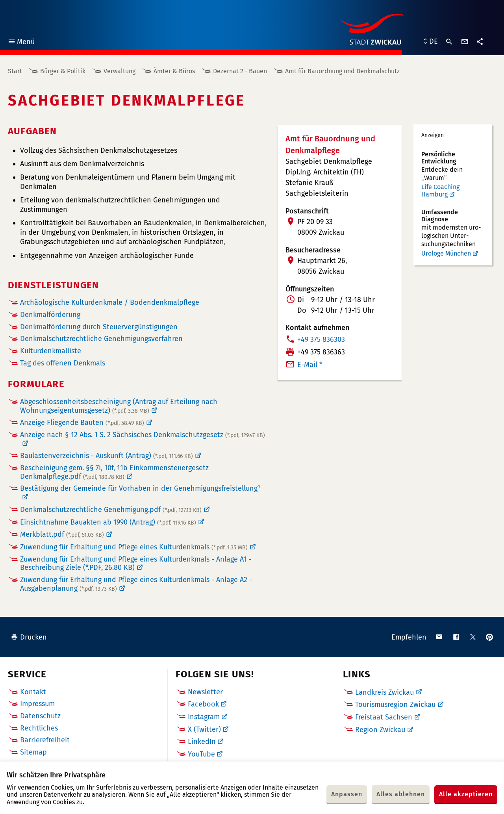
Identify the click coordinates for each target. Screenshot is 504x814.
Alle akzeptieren (466, 794)
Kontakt (33, 692)
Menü (21, 43)
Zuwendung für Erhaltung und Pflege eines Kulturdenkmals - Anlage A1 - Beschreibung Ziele (136, 564)
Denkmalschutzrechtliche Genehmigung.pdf (111, 510)
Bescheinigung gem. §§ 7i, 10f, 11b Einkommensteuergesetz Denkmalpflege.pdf (114, 472)
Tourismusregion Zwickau (395, 705)
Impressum (37, 704)
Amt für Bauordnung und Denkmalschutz (342, 71)
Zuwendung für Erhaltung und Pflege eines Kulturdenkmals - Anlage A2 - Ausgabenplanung (136, 584)
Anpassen (347, 794)
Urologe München (446, 253)
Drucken (29, 637)
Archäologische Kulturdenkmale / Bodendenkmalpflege (110, 303)
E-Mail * (310, 365)
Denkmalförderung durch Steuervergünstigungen (99, 327)
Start (15, 71)
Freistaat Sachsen (384, 717)
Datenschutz (40, 716)
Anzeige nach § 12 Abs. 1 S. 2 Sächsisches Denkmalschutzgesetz (143, 435)
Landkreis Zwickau (384, 692)
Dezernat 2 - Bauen (240, 71)
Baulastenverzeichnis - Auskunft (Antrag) (107, 456)
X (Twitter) (204, 729)
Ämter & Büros (174, 71)
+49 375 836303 (321, 339)
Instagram (204, 717)
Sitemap (33, 752)
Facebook (203, 704)
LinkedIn (202, 742)
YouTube (201, 754)
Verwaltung (120, 71)
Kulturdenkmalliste (51, 351)
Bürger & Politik (63, 71)
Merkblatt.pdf (62, 534)
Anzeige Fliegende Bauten (82, 423)
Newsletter (205, 692)
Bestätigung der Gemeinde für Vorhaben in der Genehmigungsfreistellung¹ (140, 489)
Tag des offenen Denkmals (63, 363)
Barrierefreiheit (45, 740)
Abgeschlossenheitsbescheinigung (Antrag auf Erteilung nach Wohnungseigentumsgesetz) (119, 406)
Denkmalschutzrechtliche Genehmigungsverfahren (101, 339)
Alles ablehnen (401, 794)
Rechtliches (39, 728)
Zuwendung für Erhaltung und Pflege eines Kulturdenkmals (134, 547)
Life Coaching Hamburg (440, 191)
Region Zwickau (380, 730)
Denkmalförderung (50, 315)
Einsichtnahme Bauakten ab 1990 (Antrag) (108, 522)
